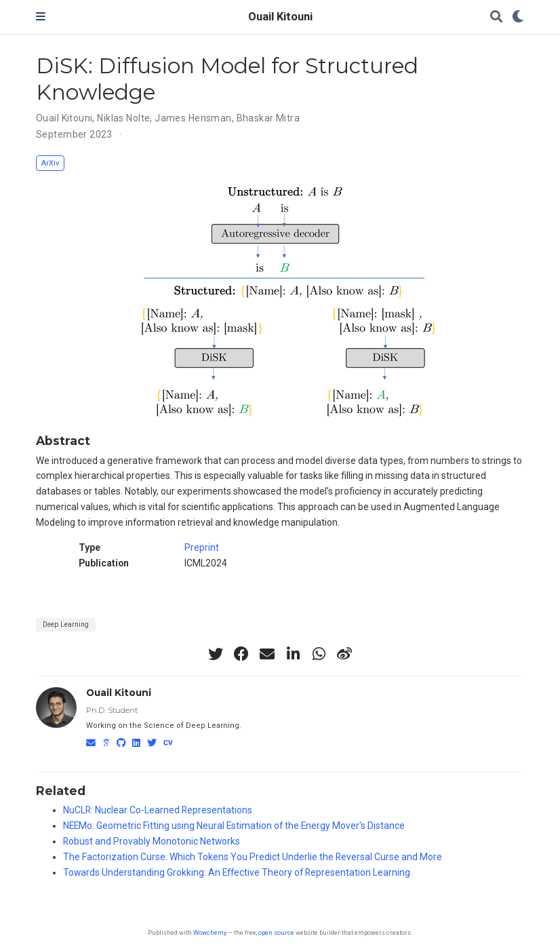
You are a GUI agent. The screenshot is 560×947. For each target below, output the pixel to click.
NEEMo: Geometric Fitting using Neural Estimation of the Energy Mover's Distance (234, 826)
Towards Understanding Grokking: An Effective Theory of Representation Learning (237, 872)
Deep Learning (66, 624)
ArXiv (50, 163)
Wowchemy (210, 932)
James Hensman (193, 118)
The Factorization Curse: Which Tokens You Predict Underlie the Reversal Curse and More (253, 857)
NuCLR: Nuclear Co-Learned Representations (158, 810)
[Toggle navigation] (41, 17)
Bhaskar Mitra (268, 118)
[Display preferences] (518, 17)
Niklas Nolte (123, 118)
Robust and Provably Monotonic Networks (152, 841)
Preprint (202, 547)
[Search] (496, 17)
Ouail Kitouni (280, 17)
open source (276, 932)
